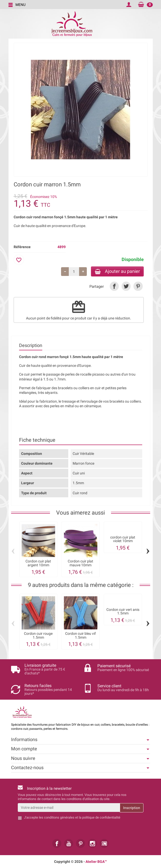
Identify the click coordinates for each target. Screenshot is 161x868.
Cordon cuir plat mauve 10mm (80, 564)
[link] (114, 287)
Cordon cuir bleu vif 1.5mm (80, 636)
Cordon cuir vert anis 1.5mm (123, 612)
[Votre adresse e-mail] (69, 808)
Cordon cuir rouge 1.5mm (38, 636)
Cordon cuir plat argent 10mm (38, 564)
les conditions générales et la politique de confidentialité (80, 817)
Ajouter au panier (116, 271)
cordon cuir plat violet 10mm (123, 540)
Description (31, 346)
